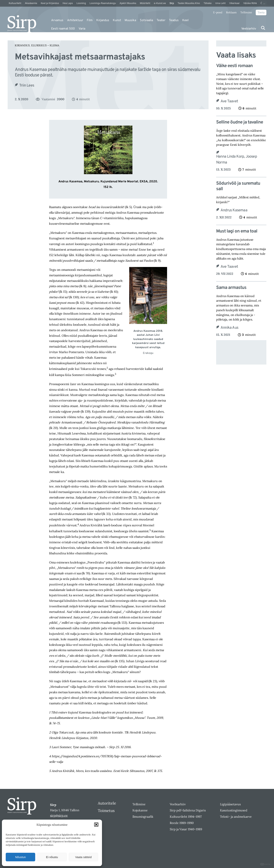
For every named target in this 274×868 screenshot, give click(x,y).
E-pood (218, 12)
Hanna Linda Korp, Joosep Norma (237, 160)
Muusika (130, 20)
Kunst (117, 20)
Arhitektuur (75, 20)
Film (90, 20)
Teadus (174, 20)
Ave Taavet (229, 101)
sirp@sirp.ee (59, 815)
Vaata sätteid (83, 857)
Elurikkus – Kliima (45, 45)
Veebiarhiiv (249, 29)
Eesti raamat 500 (63, 29)
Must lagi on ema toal (237, 231)
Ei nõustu (52, 857)
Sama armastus (231, 288)
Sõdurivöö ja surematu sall (238, 186)
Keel (185, 20)
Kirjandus (103, 20)
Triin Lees (27, 86)
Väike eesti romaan (234, 66)
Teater (161, 20)
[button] (96, 825)
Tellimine (246, 12)
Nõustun (21, 857)
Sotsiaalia (146, 20)
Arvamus (57, 20)
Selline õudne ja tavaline (240, 122)
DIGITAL (266, 864)
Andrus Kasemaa (234, 210)
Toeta (261, 12)
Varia (82, 29)
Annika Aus (229, 328)
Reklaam (231, 12)
